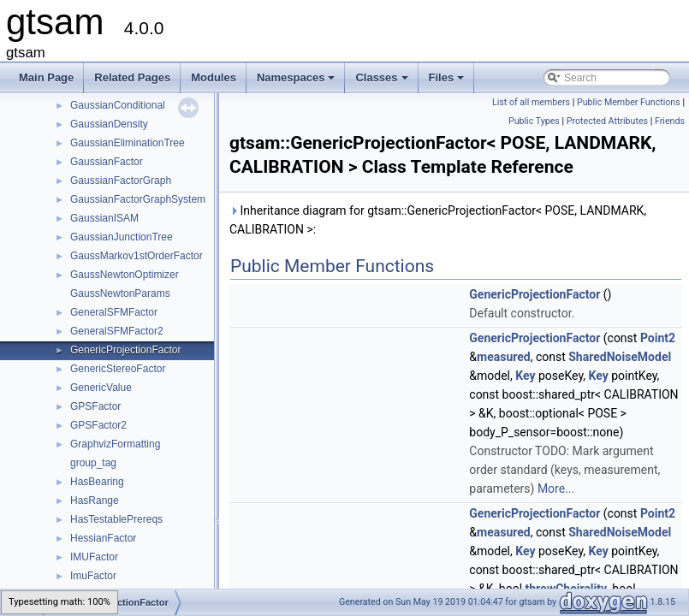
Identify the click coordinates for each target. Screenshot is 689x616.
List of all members (531, 102)
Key (525, 376)
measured (504, 357)
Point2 (658, 338)
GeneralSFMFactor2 (117, 331)
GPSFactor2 (98, 425)
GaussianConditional (118, 105)
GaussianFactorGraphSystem (138, 199)
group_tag (93, 463)
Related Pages (132, 77)
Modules (214, 77)
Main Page (46, 77)
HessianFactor (103, 538)
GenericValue (101, 388)
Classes (383, 82)
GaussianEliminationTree (128, 143)
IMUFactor (94, 557)
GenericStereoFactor (118, 369)
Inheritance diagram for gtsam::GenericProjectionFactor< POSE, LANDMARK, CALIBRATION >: (438, 220)
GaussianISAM (104, 218)
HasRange (95, 500)
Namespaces (297, 82)
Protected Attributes (607, 121)
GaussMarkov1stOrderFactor (137, 256)
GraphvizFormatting (115, 444)
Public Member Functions (629, 102)
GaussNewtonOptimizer (125, 275)
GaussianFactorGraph (121, 181)
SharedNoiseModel (620, 357)
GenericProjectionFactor (125, 350)
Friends (670, 121)
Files (448, 82)
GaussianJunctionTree (122, 237)
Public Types (534, 121)
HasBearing (97, 482)
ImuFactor (93, 576)
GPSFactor (95, 406)
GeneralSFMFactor (114, 312)
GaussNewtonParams (120, 293)
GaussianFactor (107, 162)
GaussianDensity (109, 124)
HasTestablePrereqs (116, 519)
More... (556, 489)
